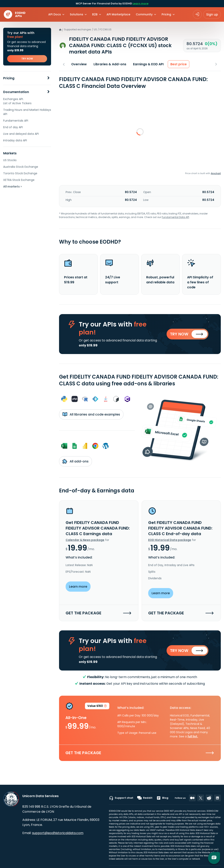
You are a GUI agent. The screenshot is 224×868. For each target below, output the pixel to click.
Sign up (212, 14)
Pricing (9, 78)
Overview (79, 64)
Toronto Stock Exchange (20, 173)
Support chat (121, 798)
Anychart (216, 173)
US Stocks (10, 160)
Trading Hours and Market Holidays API (27, 112)
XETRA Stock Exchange (19, 180)
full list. (193, 737)
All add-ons (75, 462)
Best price (179, 64)
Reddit (145, 798)
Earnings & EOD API (148, 64)
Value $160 (97, 707)
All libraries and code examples (91, 415)
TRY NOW (27, 59)
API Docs (55, 14)
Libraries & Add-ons (110, 64)
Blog (162, 798)
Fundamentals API (16, 121)
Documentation (16, 92)
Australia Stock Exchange (21, 167)
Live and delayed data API (21, 134)
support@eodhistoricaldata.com (58, 833)
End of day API (13, 127)
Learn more (141, 3)
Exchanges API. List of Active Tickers (17, 101)
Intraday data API (15, 140)
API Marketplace (118, 14)
